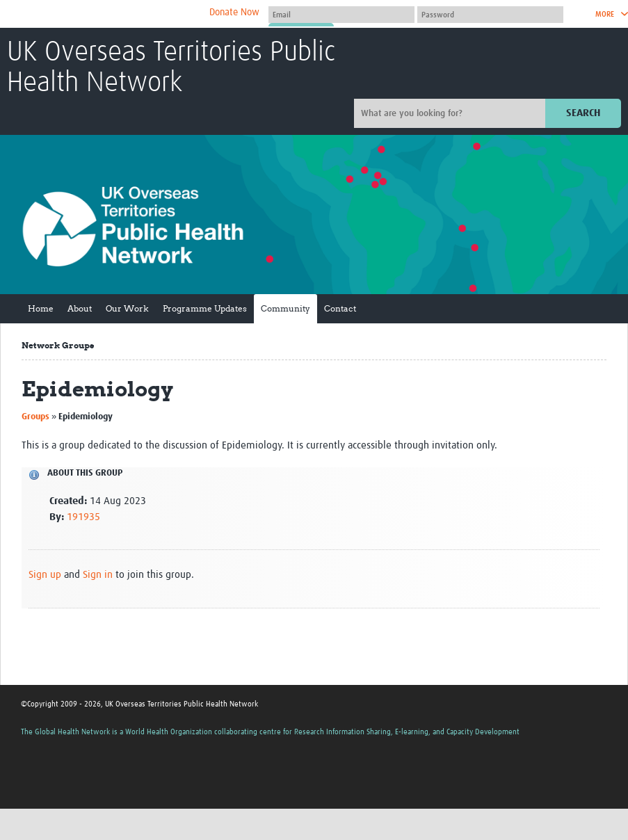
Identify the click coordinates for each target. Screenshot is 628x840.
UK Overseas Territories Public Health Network (171, 68)
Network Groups (58, 345)
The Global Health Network (111, 14)
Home (41, 308)
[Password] (490, 15)
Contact (340, 308)
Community (285, 308)
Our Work (127, 308)
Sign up (45, 575)
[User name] (341, 15)
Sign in (98, 575)
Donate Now (234, 13)
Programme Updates (205, 308)
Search (583, 113)
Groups (35, 417)
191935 (83, 517)
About (80, 308)
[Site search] (451, 113)
